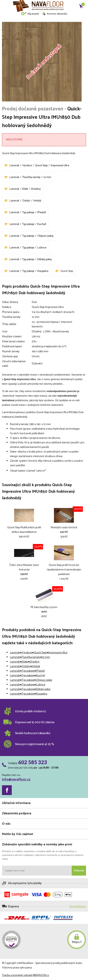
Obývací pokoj (45, 236)
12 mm (47, 177)
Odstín (26, 201)
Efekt (25, 189)
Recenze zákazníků (55, 14)
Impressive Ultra (60, 166)
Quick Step (41, 166)
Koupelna (43, 271)
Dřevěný (36, 189)
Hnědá (37, 201)
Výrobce (27, 166)
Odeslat (79, 871)
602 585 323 (33, 762)
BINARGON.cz (41, 975)
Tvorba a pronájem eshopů (17, 975)
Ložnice (42, 248)
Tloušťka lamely (31, 177)
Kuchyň (42, 224)
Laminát (14, 166)
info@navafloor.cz (16, 780)
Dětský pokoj (44, 259)
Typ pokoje (28, 213)
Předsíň (42, 213)
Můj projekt (30, 14)
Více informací (78, 907)
